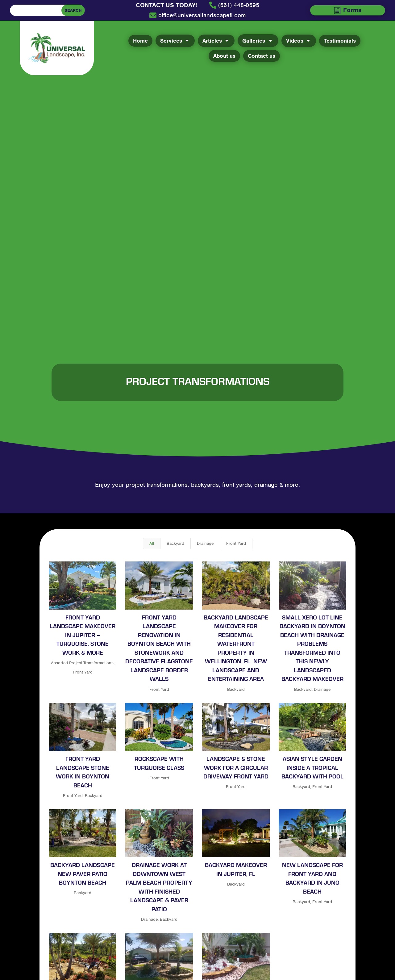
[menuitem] (166, 5)
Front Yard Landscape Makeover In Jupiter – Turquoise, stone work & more (83, 635)
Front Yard (236, 543)
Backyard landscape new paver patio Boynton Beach (83, 873)
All (152, 543)
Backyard (175, 543)
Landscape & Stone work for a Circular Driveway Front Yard (236, 767)
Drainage (205, 543)
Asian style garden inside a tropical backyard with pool (312, 767)
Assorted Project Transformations (82, 663)
